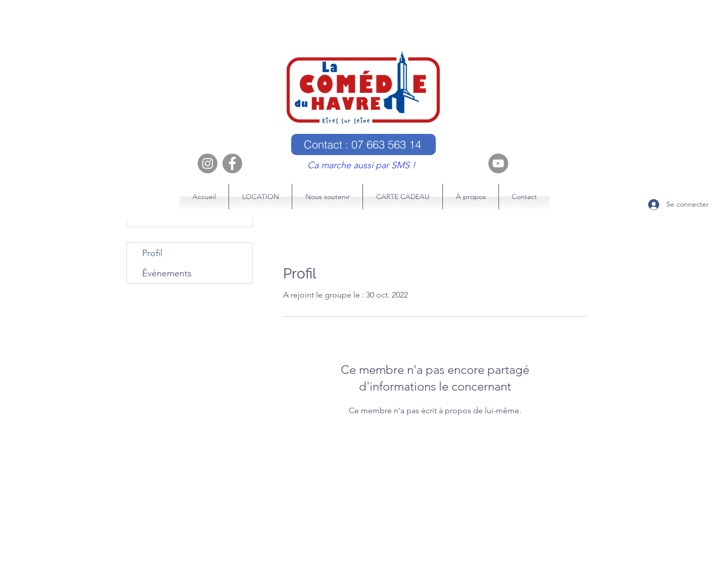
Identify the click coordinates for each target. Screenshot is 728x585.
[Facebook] (232, 163)
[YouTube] (498, 163)
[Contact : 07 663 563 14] (363, 144)
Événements (167, 273)
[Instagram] (208, 163)
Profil (152, 253)
